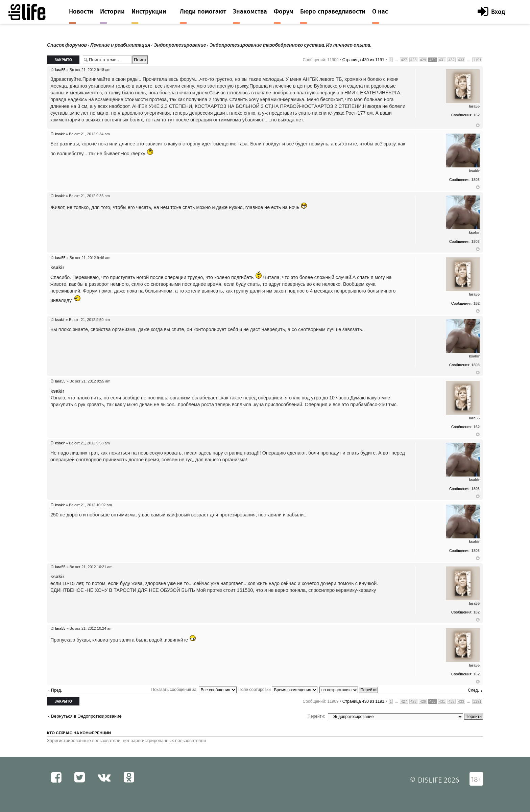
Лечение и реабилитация (120, 45)
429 (423, 60)
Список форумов (67, 45)
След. (473, 690)
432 (452, 60)
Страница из (363, 60)
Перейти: (316, 716)
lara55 (60, 70)
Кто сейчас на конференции (79, 733)
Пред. (56, 690)
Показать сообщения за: (194, 690)
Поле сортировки (278, 690)
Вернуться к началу (478, 125)
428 (413, 60)
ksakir (60, 134)
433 (461, 60)
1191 (477, 60)
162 (477, 115)
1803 (476, 180)
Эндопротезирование (180, 45)
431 (442, 60)
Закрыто (63, 60)
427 (404, 60)
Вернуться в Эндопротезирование (86, 716)
